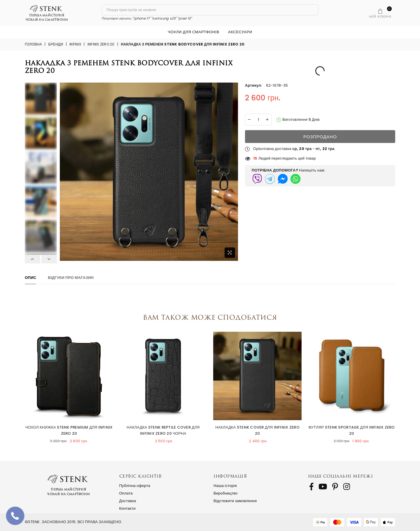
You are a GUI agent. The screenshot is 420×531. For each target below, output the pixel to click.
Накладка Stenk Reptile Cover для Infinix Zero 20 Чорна (163, 430)
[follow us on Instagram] (347, 487)
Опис (30, 278)
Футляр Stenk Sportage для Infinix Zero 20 (351, 430)
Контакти (127, 508)
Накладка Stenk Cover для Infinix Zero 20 (257, 430)
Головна (33, 44)
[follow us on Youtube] (323, 487)
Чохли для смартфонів (193, 32)
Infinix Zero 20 (101, 44)
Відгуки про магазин (71, 278)
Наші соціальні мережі (341, 476)
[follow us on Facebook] (311, 487)
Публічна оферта (135, 486)
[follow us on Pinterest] (335, 487)
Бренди (56, 44)
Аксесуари (240, 32)
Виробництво (226, 493)
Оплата (126, 493)
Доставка (128, 501)
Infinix (75, 44)
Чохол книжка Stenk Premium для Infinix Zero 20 (69, 430)
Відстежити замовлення (235, 501)
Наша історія (225, 486)
